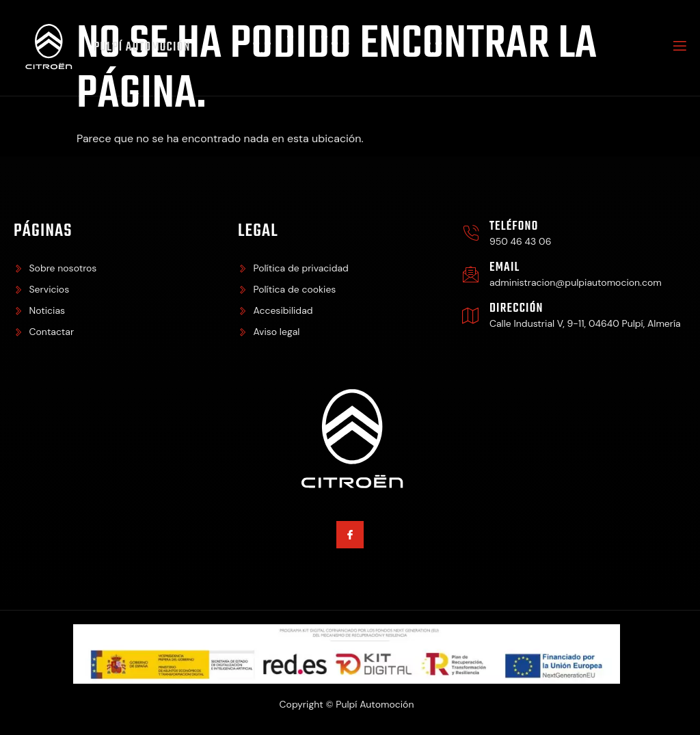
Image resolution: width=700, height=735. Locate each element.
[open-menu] (679, 48)
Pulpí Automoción (142, 48)
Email (504, 268)
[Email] (471, 275)
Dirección (516, 309)
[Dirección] (471, 316)
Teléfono (514, 227)
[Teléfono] (471, 233)
